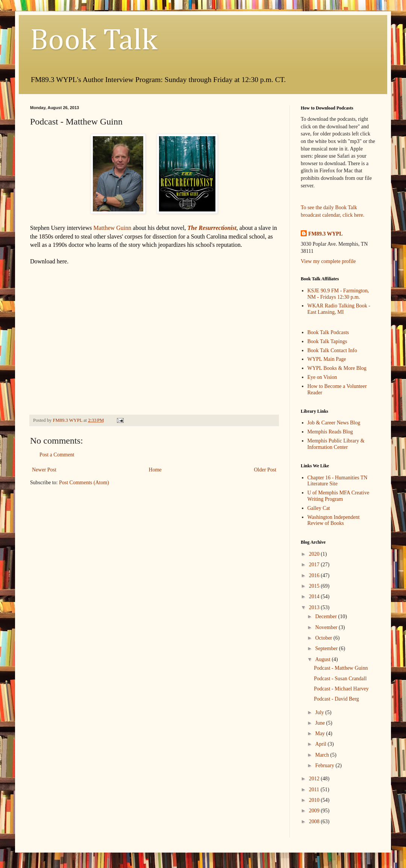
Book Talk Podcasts (328, 332)
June (320, 723)
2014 (315, 597)
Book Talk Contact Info (332, 350)
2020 (315, 554)
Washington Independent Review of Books (334, 520)
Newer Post (44, 470)
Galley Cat (319, 508)
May (320, 733)
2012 (315, 779)
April (321, 744)
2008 (315, 822)
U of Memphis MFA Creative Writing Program (339, 496)
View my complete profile (328, 261)
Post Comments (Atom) (84, 483)
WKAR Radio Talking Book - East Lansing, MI (339, 309)
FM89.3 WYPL (326, 234)
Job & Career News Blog (334, 423)
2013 (315, 607)
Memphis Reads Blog (330, 432)
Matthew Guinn (112, 228)
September (327, 648)
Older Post (265, 470)
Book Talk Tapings (327, 341)
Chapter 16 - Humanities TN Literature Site (338, 481)
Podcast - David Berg (336, 699)
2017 (315, 565)
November (327, 627)
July (320, 712)
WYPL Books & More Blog (337, 368)
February (325, 765)
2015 (315, 586)
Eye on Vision (322, 377)
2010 (315, 800)
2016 (315, 575)
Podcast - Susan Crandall (340, 679)
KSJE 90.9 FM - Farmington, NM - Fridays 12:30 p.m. (338, 294)
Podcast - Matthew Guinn (341, 668)
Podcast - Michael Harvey (341, 689)
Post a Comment (57, 455)
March (323, 755)
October (324, 638)
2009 (315, 811)
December (326, 616)
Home (155, 470)
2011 (315, 790)
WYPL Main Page (327, 359)
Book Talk (94, 41)
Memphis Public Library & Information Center (336, 444)
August (323, 659)
